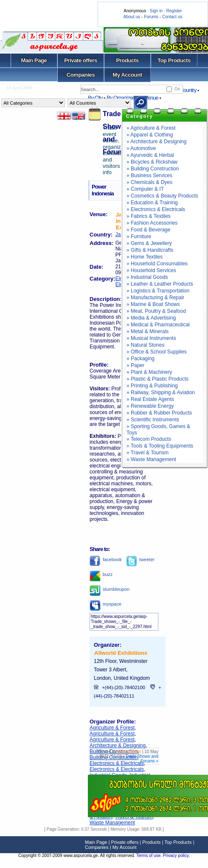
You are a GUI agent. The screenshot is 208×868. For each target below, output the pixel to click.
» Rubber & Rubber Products (159, 413)
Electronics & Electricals (117, 763)
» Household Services (151, 270)
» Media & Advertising (151, 318)
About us (132, 17)
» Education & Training (152, 203)
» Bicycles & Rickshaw (152, 162)
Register (174, 11)
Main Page (34, 60)
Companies (81, 75)
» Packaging (141, 359)
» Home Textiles (145, 257)
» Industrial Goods (147, 277)
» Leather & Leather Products (160, 284)
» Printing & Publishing (152, 386)
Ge (177, 89)
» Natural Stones (145, 345)
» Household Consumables (157, 264)
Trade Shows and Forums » (142, 759)
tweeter (140, 559)
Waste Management (112, 823)
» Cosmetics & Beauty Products (162, 196)
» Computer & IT (145, 189)
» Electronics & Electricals (156, 209)
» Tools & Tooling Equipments (160, 446)
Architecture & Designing (118, 746)
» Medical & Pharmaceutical (158, 325)
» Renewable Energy (150, 406)
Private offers (81, 60)
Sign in (156, 11)
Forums (151, 17)
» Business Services (149, 175)
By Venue (148, 98)
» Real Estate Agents (150, 399)
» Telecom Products (149, 439)
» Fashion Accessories (152, 223)
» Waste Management (151, 459)
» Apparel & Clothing (150, 135)
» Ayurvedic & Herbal (150, 155)
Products (127, 60)
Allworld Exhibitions (121, 653)
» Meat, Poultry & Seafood (156, 311)
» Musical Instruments (151, 338)
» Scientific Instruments (153, 420)
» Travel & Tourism (148, 453)
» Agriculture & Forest (151, 128)
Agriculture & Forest (112, 728)
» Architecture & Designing (156, 142)
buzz (101, 574)
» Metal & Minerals (148, 331)
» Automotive (141, 148)
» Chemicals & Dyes (149, 182)
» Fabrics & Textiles (149, 216)
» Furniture (139, 236)
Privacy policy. (176, 855)
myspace (105, 604)
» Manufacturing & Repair (155, 298)
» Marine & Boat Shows (153, 304)
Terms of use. (150, 855)
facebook (106, 559)
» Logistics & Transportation (158, 291)
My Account (127, 75)
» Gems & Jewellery (149, 243)
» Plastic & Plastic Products (157, 379)
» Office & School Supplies (157, 352)
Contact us (172, 17)
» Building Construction (153, 169)
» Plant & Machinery (149, 372)
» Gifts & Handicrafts (150, 250)
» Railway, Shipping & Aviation (161, 392)
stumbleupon (110, 589)
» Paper (135, 365)
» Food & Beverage (148, 230)
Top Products (174, 60)
